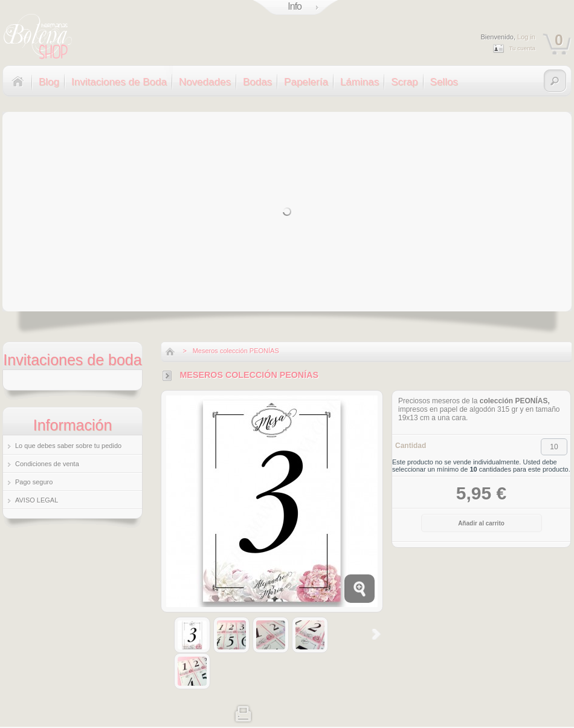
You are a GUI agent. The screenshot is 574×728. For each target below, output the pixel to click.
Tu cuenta (522, 48)
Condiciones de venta (47, 464)
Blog (49, 82)
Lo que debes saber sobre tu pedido (68, 446)
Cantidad (411, 446)
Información (73, 425)
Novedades (205, 82)
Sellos (444, 82)
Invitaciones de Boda (119, 82)
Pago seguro (34, 482)
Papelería (306, 82)
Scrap (404, 82)
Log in (526, 37)
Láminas (360, 82)
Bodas (257, 82)
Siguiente (376, 634)
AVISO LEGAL (37, 500)
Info (295, 6)
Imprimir (243, 713)
